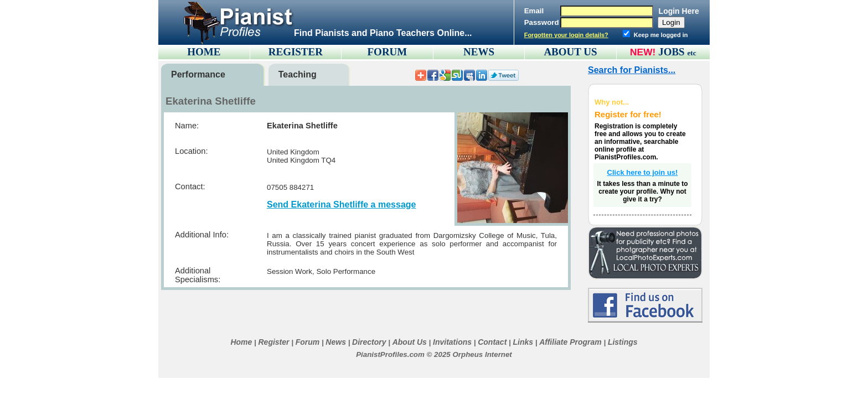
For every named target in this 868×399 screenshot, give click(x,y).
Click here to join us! (643, 172)
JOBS (677, 52)
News (336, 342)
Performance (198, 74)
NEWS (479, 52)
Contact (492, 342)
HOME (204, 52)
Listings (623, 342)
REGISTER (296, 52)
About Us (410, 342)
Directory (369, 342)
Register (273, 342)
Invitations (452, 342)
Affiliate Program (570, 342)
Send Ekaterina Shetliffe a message (341, 204)
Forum (308, 342)
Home (241, 342)
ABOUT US (570, 52)
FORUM (387, 52)
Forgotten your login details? (566, 35)
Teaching (298, 74)
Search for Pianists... (632, 70)
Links (523, 342)
